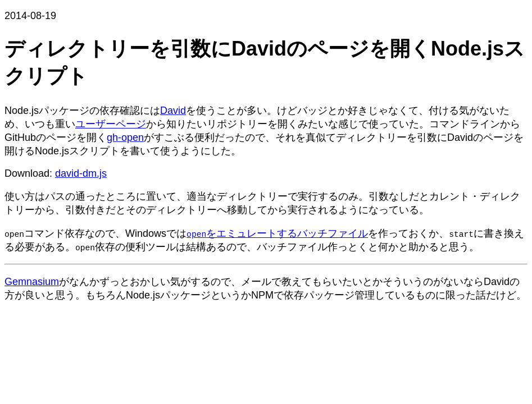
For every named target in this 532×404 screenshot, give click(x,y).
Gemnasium (32, 282)
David (173, 111)
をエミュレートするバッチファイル (277, 233)
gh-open (125, 137)
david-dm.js (81, 173)
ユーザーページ (111, 124)
